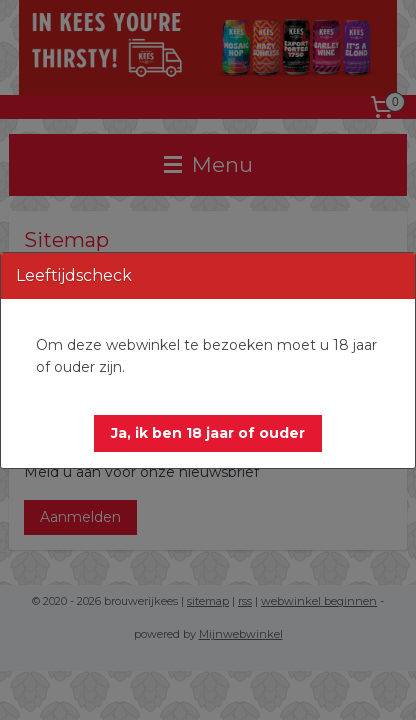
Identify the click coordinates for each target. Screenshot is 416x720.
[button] (208, 433)
